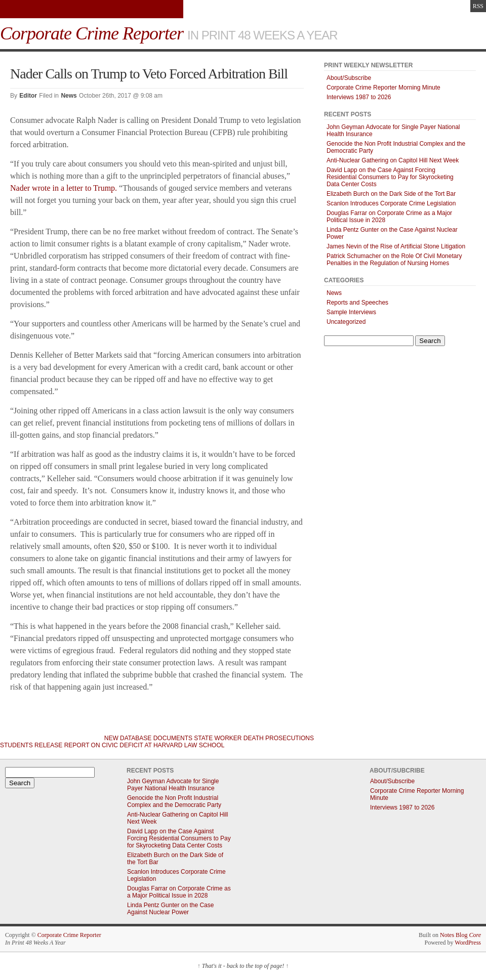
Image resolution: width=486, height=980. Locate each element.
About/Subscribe (349, 78)
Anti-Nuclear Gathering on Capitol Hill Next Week (393, 160)
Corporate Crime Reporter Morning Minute (383, 88)
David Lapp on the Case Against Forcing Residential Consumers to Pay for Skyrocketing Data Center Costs (390, 177)
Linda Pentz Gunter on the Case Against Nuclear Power (170, 909)
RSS (478, 6)
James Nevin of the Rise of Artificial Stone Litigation (396, 246)
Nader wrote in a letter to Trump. (64, 188)
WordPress (468, 943)
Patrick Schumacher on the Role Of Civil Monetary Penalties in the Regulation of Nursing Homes (394, 260)
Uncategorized (346, 322)
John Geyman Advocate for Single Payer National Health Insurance (173, 785)
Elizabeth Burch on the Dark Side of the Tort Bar (391, 194)
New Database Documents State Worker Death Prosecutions (209, 738)
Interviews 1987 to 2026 (359, 97)
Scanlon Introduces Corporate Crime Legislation (391, 203)
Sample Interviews (351, 312)
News (69, 96)
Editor (28, 96)
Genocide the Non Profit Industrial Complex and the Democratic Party (174, 801)
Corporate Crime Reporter (69, 935)
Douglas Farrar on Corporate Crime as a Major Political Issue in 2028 (179, 892)
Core (475, 935)
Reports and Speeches (357, 303)
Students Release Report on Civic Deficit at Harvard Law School (112, 745)
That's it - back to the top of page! (243, 966)
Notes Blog (454, 935)
